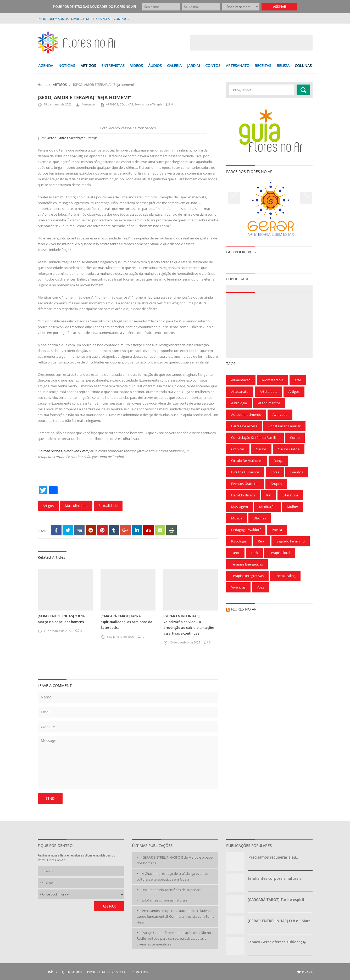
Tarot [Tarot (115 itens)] (235, 553)
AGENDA (46, 66)
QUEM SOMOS (59, 19)
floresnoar (85, 104)
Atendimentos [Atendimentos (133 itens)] (269, 403)
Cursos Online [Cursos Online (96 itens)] (289, 449)
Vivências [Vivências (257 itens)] (238, 587)
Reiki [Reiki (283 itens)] (262, 541)
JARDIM (194, 66)
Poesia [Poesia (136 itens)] (277, 530)
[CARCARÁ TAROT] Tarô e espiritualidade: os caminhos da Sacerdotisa (126, 622)
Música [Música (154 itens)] (237, 518)
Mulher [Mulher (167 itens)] (293, 507)
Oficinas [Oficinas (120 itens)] (260, 518)
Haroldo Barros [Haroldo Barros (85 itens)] (243, 495)
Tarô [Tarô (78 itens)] (254, 553)
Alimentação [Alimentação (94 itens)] (241, 380)
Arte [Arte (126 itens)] (298, 380)
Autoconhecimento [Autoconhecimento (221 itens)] (246, 415)
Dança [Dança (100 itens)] (278, 461)
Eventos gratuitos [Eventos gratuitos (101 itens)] (245, 484)
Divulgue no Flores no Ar (91, 19)
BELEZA (283, 66)
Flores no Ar (244, 609)
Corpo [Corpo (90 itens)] (295, 438)
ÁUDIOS (155, 66)
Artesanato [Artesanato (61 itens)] (240, 391)
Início (42, 19)
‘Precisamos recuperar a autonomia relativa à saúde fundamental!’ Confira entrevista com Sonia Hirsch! (175, 916)
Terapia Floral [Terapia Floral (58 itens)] (280, 553)
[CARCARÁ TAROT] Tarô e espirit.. (277, 900)
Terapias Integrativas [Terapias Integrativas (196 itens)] (247, 576)
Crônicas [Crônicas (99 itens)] (238, 449)
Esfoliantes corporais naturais (164, 900)
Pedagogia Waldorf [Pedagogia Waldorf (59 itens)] (246, 530)
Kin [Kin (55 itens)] (269, 495)
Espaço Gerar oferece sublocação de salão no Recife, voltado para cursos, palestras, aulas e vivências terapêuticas (174, 938)
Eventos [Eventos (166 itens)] (297, 472)
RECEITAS (263, 66)
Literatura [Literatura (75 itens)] (290, 495)
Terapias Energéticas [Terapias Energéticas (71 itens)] (247, 564)
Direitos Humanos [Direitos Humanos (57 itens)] (245, 472)
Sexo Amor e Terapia (148, 104)
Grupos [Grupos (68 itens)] (276, 484)
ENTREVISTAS (113, 66)
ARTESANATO (238, 66)
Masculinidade (76, 506)
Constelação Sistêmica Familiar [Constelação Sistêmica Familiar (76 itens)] (255, 438)
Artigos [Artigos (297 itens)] (294, 391)
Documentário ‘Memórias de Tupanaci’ (171, 890)
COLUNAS (303, 66)
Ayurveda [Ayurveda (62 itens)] (280, 415)
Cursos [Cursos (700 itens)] (261, 449)
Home (43, 85)
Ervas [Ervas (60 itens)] (275, 472)
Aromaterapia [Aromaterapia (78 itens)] (273, 380)
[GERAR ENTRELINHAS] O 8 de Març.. (280, 921)
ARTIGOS (88, 66)
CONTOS (213, 66)
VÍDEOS (137, 66)
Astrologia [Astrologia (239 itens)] (239, 403)
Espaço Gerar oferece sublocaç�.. (278, 942)
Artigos (48, 506)
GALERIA (174, 66)
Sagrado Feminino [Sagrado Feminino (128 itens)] (291, 541)
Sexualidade (108, 506)
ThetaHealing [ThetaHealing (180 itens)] (285, 576)
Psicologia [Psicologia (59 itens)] (239, 541)
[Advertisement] (251, 43)
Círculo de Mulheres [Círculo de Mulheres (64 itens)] (247, 461)
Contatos (121, 19)
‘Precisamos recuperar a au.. (273, 857)
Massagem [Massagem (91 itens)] (240, 507)
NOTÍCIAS (67, 66)
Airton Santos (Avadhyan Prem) (71, 138)
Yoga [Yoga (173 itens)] (261, 587)
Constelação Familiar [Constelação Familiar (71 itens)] (284, 426)
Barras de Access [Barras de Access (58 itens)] (244, 426)
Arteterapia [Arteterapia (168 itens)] (268, 391)
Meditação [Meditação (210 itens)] (267, 507)
